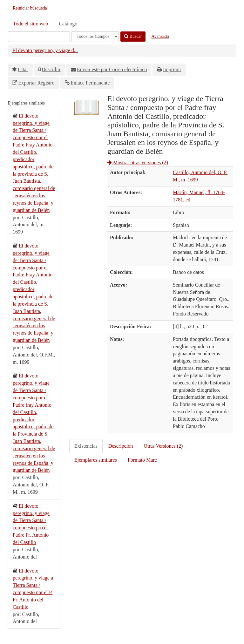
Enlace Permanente (90, 83)
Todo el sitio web (30, 24)
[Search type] (95, 37)
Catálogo (68, 24)
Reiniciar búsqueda (30, 8)
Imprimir (172, 69)
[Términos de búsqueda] (39, 37)
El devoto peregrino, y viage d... (45, 50)
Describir (51, 69)
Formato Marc (142, 460)
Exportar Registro (37, 83)
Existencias (86, 446)
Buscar (133, 36)
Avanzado (160, 36)
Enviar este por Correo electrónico (112, 69)
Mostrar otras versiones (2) (138, 163)
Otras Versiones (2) (163, 446)
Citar (23, 69)
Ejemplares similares (96, 460)
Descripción (121, 446)
